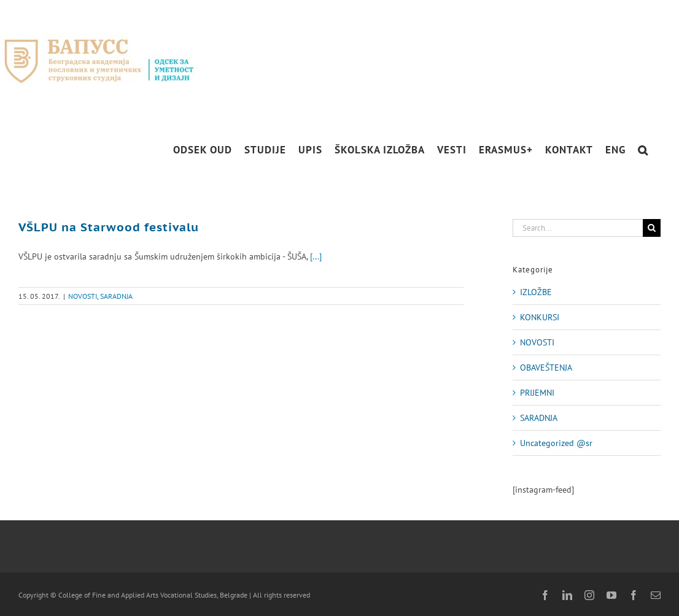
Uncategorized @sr (556, 443)
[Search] (652, 228)
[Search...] (578, 228)
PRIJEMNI (537, 393)
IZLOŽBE (536, 292)
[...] (316, 256)
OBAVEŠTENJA (546, 368)
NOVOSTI (83, 296)
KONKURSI (540, 317)
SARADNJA (116, 296)
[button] (643, 150)
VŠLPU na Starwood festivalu (109, 227)
